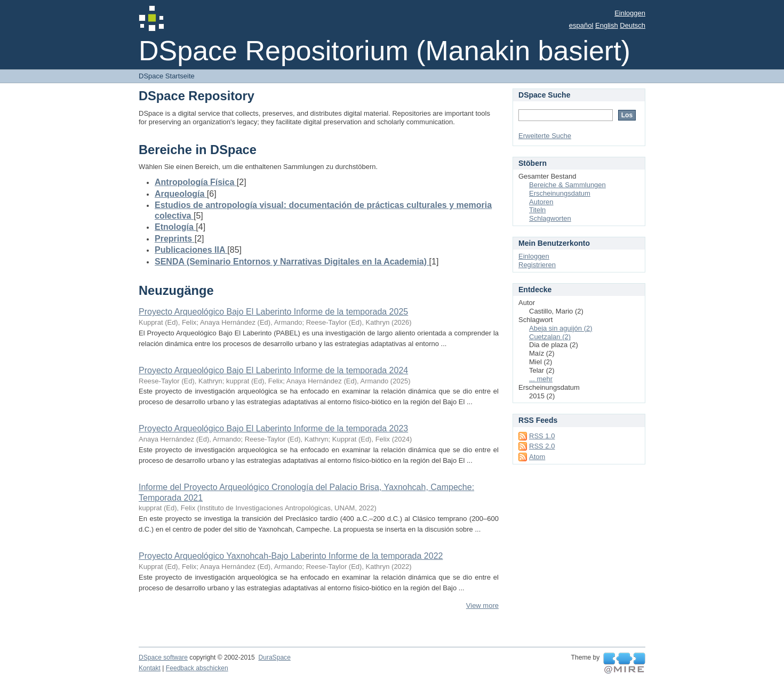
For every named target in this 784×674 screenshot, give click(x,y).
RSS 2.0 (542, 446)
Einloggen (630, 13)
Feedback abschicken (197, 668)
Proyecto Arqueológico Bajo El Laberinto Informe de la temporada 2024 (273, 370)
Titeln (537, 210)
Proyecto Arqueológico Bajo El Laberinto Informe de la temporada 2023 (273, 428)
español (581, 25)
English (607, 25)
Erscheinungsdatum (560, 193)
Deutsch (633, 25)
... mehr (541, 379)
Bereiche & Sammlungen (567, 185)
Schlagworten (550, 218)
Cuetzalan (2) (550, 337)
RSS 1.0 (542, 436)
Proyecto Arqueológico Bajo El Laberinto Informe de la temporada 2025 (273, 312)
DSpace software (163, 657)
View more (482, 605)
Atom (537, 457)
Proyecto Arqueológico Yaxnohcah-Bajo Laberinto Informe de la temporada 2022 (291, 556)
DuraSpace (274, 657)
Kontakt (150, 668)
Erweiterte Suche (545, 136)
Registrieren (537, 265)
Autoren (541, 202)
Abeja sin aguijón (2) (561, 328)
